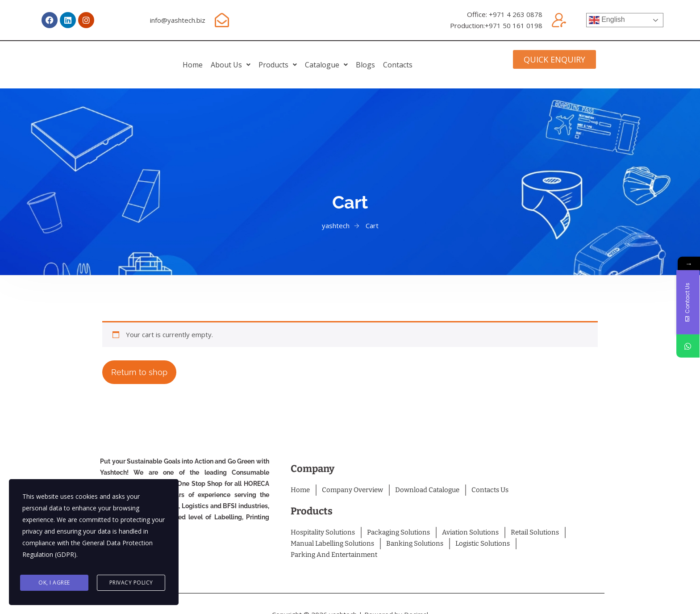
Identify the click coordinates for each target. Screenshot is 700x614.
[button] (196, 58)
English (607, 20)
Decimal (416, 604)
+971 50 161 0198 (514, 25)
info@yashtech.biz (178, 20)
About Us (196, 58)
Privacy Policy (131, 583)
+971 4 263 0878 (516, 14)
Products (266, 58)
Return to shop (139, 361)
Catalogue (338, 58)
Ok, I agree (54, 583)
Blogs (400, 58)
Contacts (456, 58)
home (135, 58)
